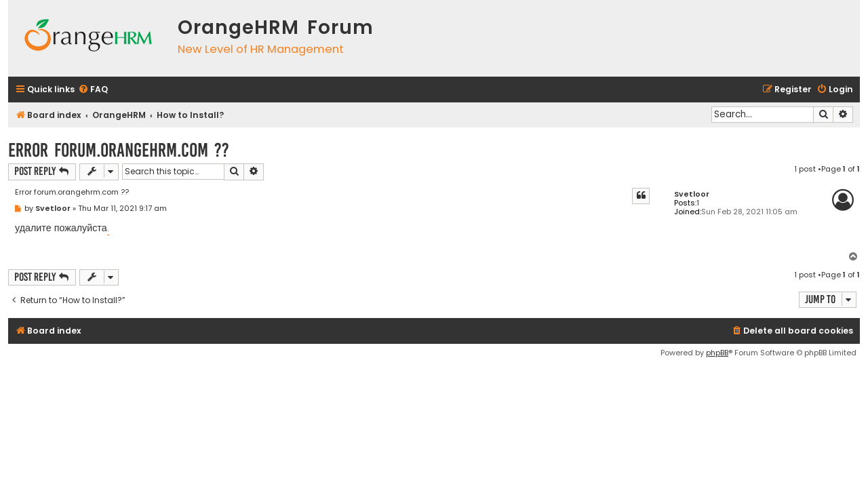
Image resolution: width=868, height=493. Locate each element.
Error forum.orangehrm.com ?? (119, 150)
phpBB (717, 353)
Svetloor (692, 194)
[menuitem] (93, 90)
